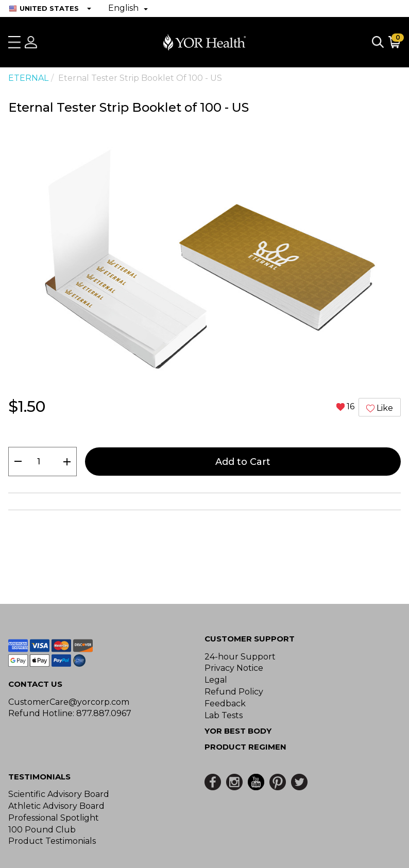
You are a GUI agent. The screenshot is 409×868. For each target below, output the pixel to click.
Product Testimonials (52, 841)
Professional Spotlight (54, 818)
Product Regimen (245, 747)
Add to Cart (243, 462)
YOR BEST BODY (238, 731)
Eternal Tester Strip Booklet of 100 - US (140, 78)
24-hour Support (240, 657)
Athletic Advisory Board (56, 806)
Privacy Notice (234, 668)
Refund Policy (234, 692)
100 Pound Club (42, 830)
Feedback (225, 704)
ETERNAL (28, 78)
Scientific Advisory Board (59, 794)
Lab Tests (224, 715)
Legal (216, 680)
